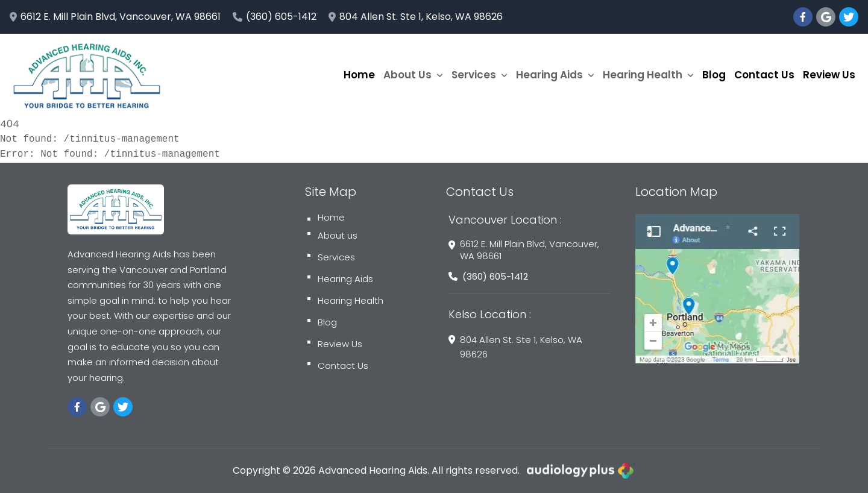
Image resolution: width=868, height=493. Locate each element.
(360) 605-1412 (275, 17)
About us (332, 236)
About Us (413, 75)
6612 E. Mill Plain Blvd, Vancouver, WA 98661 (115, 17)
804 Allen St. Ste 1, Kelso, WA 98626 (416, 17)
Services (480, 75)
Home (359, 75)
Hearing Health (648, 75)
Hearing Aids (555, 75)
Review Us (829, 75)
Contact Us (764, 75)
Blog (714, 75)
